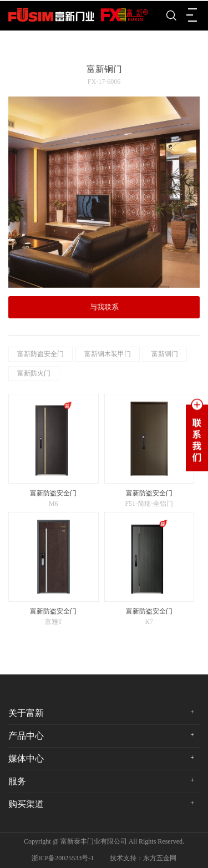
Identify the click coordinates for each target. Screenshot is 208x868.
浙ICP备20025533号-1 (63, 858)
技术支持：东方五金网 (143, 858)
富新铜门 (165, 354)
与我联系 (104, 307)
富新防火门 (34, 373)
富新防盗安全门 (40, 354)
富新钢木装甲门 (108, 354)
